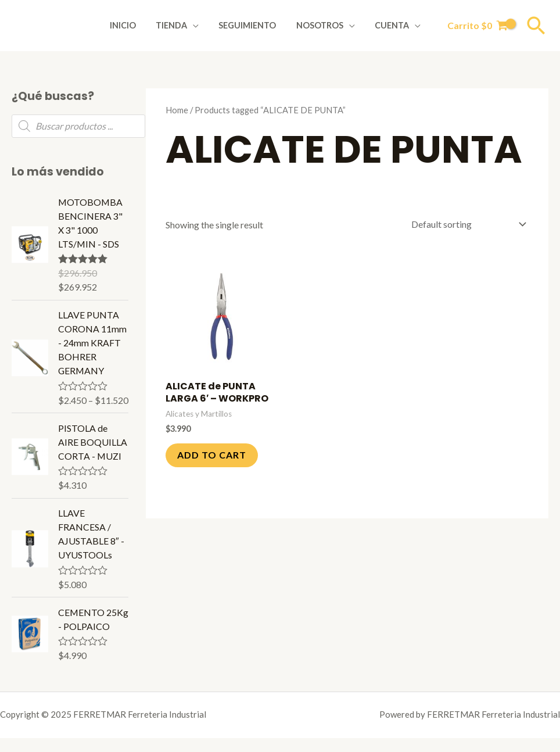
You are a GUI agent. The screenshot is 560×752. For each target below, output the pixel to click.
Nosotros (324, 25)
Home (177, 110)
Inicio (137, 25)
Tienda (182, 25)
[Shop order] (466, 224)
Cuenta (394, 25)
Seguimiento (255, 25)
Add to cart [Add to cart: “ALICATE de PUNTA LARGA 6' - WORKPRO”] (212, 455)
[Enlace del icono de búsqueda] (536, 26)
